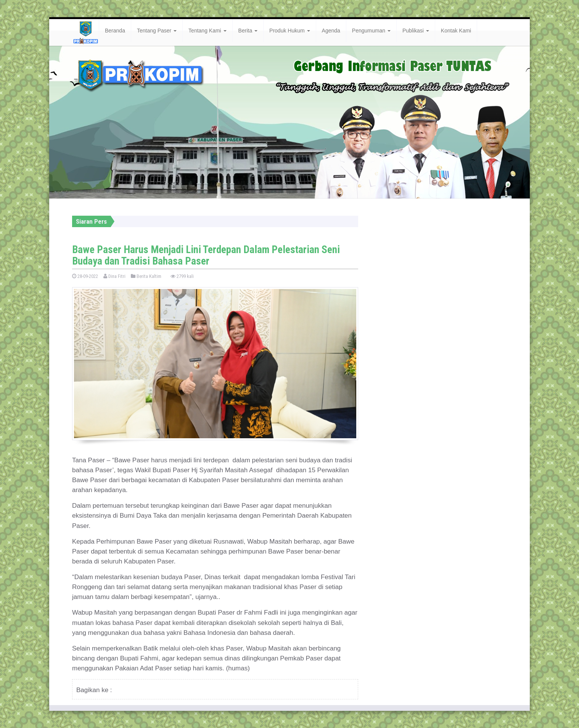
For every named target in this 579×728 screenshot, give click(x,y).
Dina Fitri (114, 276)
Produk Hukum (289, 31)
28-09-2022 (85, 276)
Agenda (331, 31)
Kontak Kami (456, 31)
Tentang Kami (207, 31)
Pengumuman (371, 31)
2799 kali (182, 276)
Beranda (115, 31)
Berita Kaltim (146, 276)
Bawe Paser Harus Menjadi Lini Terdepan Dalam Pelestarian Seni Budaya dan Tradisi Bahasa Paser (206, 255)
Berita (248, 31)
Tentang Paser (157, 31)
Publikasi (416, 31)
